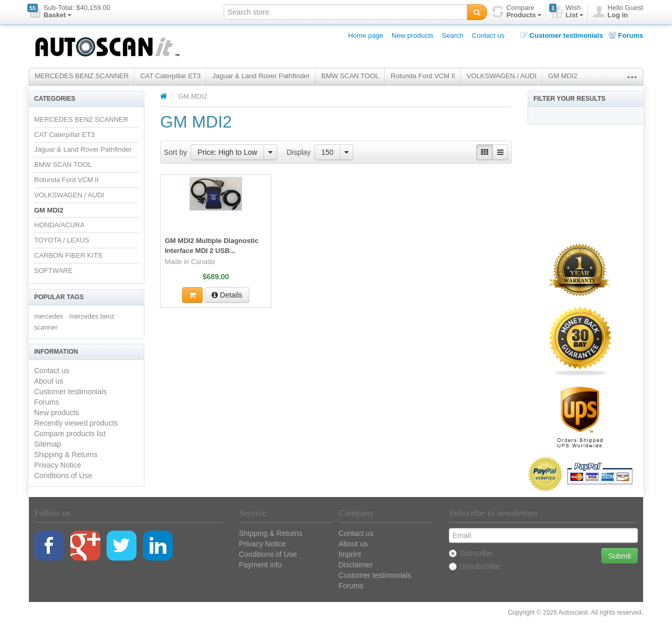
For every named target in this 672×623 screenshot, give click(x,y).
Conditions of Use (63, 476)
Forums (626, 35)
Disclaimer (356, 565)
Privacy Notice (57, 465)
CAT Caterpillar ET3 (170, 76)
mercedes (49, 316)
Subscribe (470, 553)
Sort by (175, 152)
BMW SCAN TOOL (350, 76)
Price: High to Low (227, 152)
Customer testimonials (562, 35)
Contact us (488, 35)
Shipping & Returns (66, 455)
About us (49, 381)
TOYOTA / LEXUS (62, 240)
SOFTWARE (53, 271)
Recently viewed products (76, 423)
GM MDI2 (563, 76)
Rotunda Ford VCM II (423, 76)
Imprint (350, 554)
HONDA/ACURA (59, 225)
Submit (619, 556)
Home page (366, 35)
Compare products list (70, 434)
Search (453, 35)
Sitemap (48, 444)
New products (412, 35)
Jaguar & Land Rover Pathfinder (261, 76)
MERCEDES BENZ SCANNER (82, 76)
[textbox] (345, 12)
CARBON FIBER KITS (68, 255)
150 (327, 152)
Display (299, 152)
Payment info (260, 565)
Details (227, 295)
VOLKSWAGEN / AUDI (502, 76)
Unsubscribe (475, 566)
